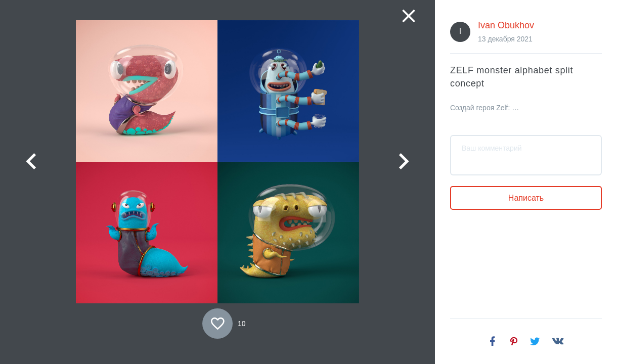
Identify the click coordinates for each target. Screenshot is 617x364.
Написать (526, 198)
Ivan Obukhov (506, 25)
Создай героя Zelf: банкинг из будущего (486, 108)
